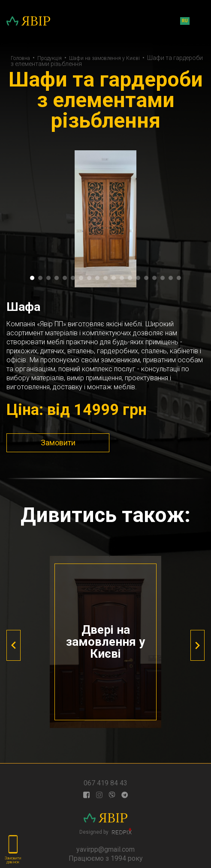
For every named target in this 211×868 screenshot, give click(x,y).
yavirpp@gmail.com (105, 849)
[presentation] (14, 645)
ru (185, 21)
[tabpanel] (105, 219)
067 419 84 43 (105, 783)
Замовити (58, 443)
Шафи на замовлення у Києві (104, 58)
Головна (20, 58)
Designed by (105, 831)
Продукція (50, 58)
